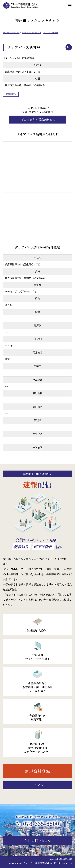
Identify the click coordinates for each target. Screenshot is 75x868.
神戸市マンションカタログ (31, 33)
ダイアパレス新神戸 (51, 33)
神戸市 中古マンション (11, 33)
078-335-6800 (41, 824)
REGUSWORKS (66, 859)
